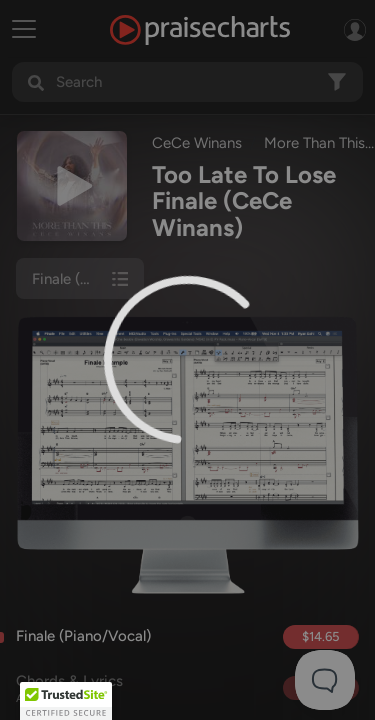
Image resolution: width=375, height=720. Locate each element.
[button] (66, 701)
